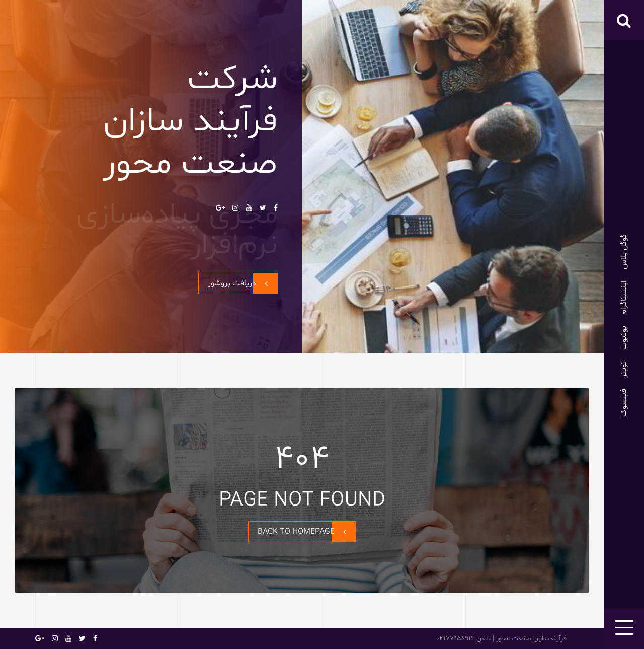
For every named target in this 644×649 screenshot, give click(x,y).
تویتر (624, 369)
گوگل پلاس (624, 252)
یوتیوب (624, 338)
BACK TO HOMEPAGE (307, 532)
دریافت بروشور (243, 283)
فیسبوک (624, 403)
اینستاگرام (624, 298)
